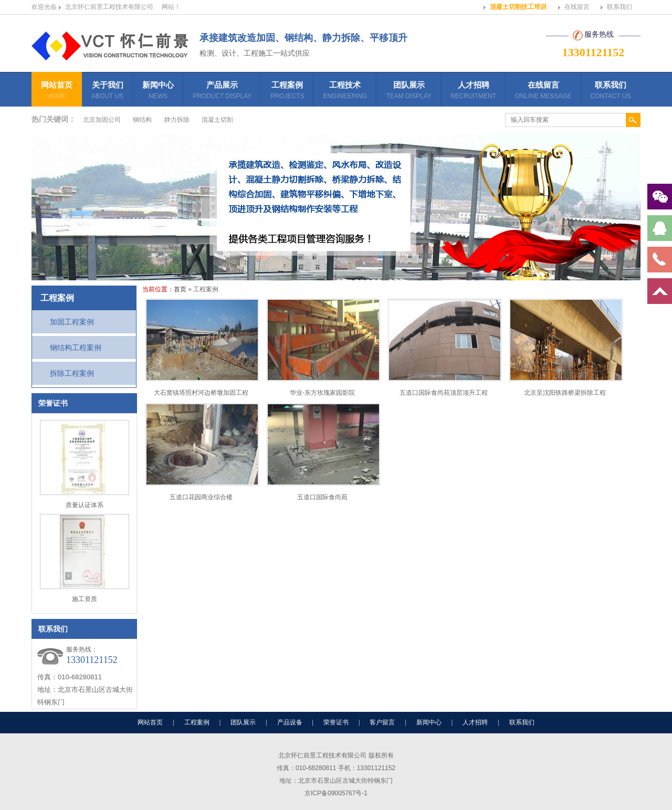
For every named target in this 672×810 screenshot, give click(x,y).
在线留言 (577, 7)
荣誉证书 (336, 722)
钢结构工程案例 (76, 348)
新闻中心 (158, 92)
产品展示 (222, 92)
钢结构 (142, 120)
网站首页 (57, 92)
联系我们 (619, 7)
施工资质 (85, 599)
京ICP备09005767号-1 (336, 793)
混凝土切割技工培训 (518, 7)
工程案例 (287, 92)
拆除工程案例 (72, 373)
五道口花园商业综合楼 (201, 497)
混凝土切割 (217, 120)
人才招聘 (473, 92)
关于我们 (107, 92)
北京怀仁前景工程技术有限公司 (109, 7)
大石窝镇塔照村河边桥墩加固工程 (201, 393)
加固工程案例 (72, 322)
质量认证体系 (85, 505)
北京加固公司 (102, 120)
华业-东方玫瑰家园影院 (322, 393)
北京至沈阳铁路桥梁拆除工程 (565, 393)
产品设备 (290, 722)
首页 (180, 289)
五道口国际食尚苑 (322, 497)
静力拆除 (177, 120)
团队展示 (408, 92)
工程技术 (345, 92)
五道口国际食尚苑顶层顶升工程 (444, 393)
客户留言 (382, 722)
